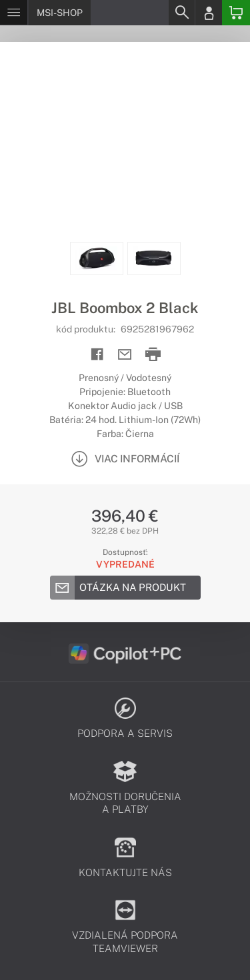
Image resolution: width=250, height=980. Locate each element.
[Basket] (236, 13)
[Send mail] (125, 355)
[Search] (181, 13)
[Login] (209, 13)
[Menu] (14, 13)
